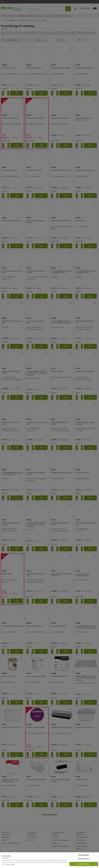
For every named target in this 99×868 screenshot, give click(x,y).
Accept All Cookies (84, 864)
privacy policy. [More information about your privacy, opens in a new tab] (11, 865)
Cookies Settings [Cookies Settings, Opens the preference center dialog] (84, 855)
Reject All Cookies (84, 859)
